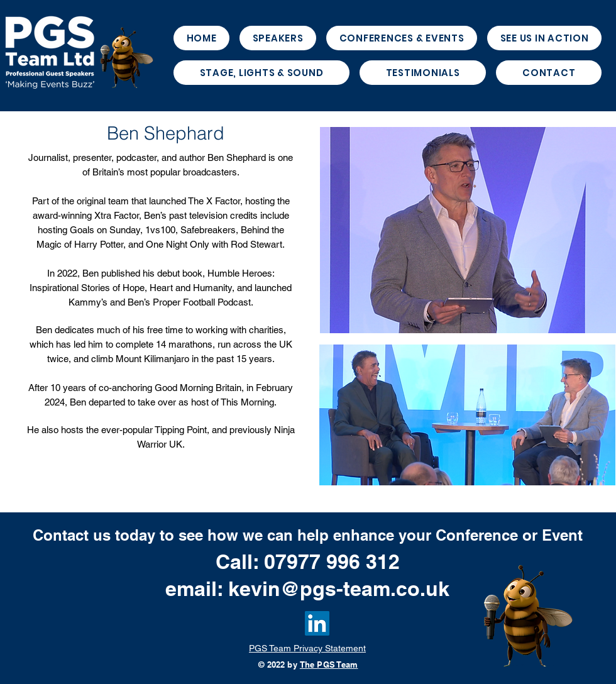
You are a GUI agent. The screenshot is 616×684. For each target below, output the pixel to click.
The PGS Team (329, 665)
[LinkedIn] (317, 623)
